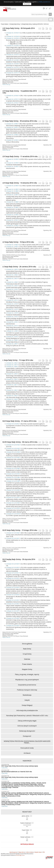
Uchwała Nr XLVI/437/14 (13, 611)
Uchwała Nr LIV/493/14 (13, 159)
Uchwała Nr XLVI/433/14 (13, 587)
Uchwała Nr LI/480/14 (13, 340)
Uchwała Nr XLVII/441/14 (13, 538)
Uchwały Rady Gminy (15, 24)
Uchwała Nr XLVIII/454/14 (14, 514)
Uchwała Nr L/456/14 (12, 363)
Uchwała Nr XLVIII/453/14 (14, 508)
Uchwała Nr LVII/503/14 (13, 33)
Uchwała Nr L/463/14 (12, 396)
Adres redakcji (30, 852)
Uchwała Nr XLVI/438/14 (13, 618)
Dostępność (27, 736)
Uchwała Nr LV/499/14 (13, 140)
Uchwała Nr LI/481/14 (13, 344)
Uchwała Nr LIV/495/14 (13, 166)
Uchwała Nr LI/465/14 (13, 269)
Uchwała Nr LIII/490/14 (13, 215)
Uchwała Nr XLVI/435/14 (13, 600)
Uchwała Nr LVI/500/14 (13, 96)
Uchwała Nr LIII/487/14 (13, 195)
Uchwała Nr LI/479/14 (13, 337)
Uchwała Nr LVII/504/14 (13, 36)
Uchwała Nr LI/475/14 (13, 317)
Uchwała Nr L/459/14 (12, 374)
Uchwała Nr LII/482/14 (13, 245)
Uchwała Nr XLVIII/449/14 (14, 481)
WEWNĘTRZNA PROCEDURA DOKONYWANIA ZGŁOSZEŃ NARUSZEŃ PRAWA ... (27, 742)
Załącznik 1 (13, 42)
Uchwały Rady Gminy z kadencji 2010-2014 (32, 24)
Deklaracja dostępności (27, 731)
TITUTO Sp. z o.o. (20, 855)
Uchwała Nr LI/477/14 (13, 326)
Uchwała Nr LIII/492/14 (13, 226)
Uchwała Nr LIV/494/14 (13, 163)
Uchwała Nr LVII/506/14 (13, 46)
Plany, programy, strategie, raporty (27, 674)
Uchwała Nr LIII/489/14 (13, 207)
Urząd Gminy (27, 654)
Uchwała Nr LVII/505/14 (13, 38)
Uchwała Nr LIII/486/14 (13, 191)
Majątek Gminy (27, 669)
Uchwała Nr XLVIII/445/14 (14, 457)
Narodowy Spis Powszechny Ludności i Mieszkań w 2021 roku (27, 716)
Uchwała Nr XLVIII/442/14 (14, 445)
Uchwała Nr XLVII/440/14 (13, 533)
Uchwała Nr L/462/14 (12, 390)
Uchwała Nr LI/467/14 (13, 278)
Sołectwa (27, 659)
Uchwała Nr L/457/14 (12, 365)
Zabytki (27, 700)
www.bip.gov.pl (13, 852)
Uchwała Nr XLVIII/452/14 (14, 503)
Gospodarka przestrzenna (27, 685)
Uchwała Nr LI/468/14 (13, 282)
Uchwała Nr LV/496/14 (13, 124)
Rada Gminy (27, 649)
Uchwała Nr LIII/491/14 (13, 220)
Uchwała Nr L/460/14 (12, 379)
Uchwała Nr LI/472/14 (13, 304)
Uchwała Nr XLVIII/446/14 (14, 468)
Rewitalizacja (27, 695)
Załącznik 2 (13, 44)
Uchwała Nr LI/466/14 (13, 275)
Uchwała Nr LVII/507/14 (13, 55)
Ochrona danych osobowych (27, 726)
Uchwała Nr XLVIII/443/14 (14, 448)
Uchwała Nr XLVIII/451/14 (14, 497)
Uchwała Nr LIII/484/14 (13, 186)
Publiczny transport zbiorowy (27, 690)
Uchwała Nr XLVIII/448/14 (14, 477)
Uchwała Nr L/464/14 (12, 399)
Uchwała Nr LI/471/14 (13, 300)
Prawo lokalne (5, 24)
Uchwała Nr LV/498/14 (13, 135)
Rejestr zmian (38, 852)
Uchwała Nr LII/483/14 (13, 246)
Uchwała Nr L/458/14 (12, 367)
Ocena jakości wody (27, 748)
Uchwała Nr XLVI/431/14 (13, 573)
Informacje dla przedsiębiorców (27, 710)
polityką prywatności (44, 2)
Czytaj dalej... (5, 768)
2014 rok (46, 24)
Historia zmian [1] (6, 637)
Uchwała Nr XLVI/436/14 (13, 604)
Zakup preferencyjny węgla (27, 721)
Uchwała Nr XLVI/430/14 (13, 567)
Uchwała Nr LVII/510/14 (13, 67)
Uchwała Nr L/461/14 (12, 385)
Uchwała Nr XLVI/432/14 (13, 578)
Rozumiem (27, 4)
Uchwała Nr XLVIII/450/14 (14, 490)
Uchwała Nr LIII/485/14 (13, 189)
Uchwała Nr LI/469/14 (13, 286)
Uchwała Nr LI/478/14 (13, 331)
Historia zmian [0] (6, 85)
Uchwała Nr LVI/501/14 (13, 99)
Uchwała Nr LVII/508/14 (13, 60)
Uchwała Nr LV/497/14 (13, 127)
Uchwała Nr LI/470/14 (13, 289)
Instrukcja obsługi (27, 844)
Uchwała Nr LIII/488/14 (13, 202)
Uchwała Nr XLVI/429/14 (13, 564)
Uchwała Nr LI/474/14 (13, 313)
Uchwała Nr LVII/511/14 (13, 73)
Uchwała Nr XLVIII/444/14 (14, 452)
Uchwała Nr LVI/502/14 (13, 103)
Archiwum (27, 753)
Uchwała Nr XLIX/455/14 (13, 424)
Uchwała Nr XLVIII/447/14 (14, 474)
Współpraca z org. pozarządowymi (27, 680)
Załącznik (12, 298)
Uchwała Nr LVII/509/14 (13, 64)
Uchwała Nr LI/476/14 (13, 322)
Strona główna (27, 644)
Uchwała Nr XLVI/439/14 (13, 626)
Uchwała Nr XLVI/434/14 (13, 595)
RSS (44, 852)
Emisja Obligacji (27, 705)
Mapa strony (22, 852)
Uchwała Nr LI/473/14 (13, 309)
